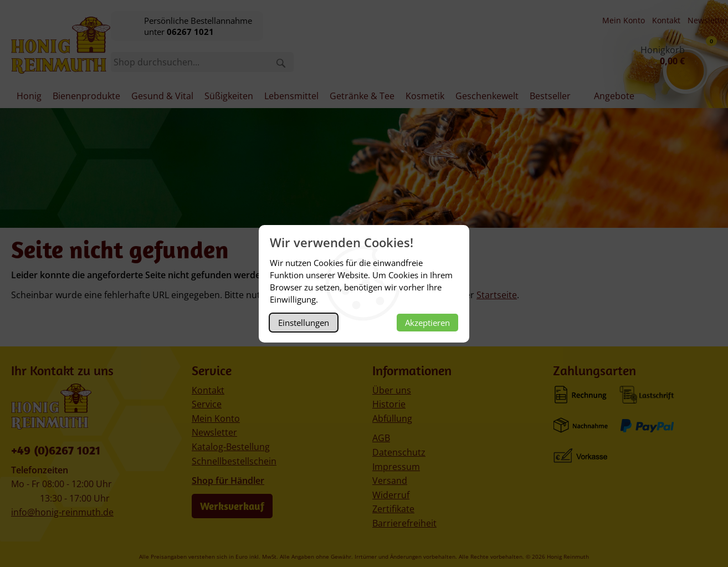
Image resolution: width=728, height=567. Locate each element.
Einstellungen (304, 323)
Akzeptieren (427, 323)
